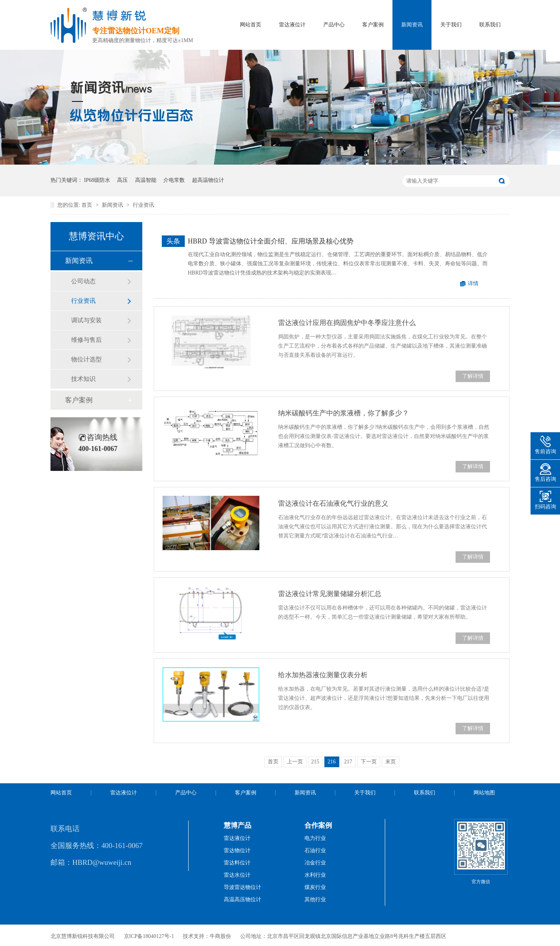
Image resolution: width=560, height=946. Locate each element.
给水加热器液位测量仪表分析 (323, 675)
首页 (88, 205)
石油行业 (315, 850)
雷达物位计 (237, 850)
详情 (473, 283)
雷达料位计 (237, 863)
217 (348, 762)
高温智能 (146, 180)
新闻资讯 (412, 25)
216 (332, 762)
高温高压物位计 (243, 899)
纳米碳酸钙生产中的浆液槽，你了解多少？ (343, 413)
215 (315, 762)
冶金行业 (315, 863)
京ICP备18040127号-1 (149, 936)
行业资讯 (143, 205)
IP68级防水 (97, 180)
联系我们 (490, 25)
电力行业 (315, 838)
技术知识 (83, 379)
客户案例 (373, 25)
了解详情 (473, 376)
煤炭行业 (315, 887)
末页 (391, 762)
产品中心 (334, 25)
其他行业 (315, 899)
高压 (122, 180)
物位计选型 (86, 359)
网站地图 (484, 793)
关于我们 (451, 25)
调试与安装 (86, 320)
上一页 (295, 762)
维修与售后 (86, 340)
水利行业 (315, 875)
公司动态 (83, 281)
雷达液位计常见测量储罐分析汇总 (330, 594)
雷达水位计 (237, 875)
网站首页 (251, 25)
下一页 (369, 762)
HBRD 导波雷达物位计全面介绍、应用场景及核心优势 (271, 241)
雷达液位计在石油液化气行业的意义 (333, 503)
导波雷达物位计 (243, 887)
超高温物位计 (208, 180)
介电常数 (174, 180)
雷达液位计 (292, 25)
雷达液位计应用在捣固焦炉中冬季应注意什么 (347, 323)
